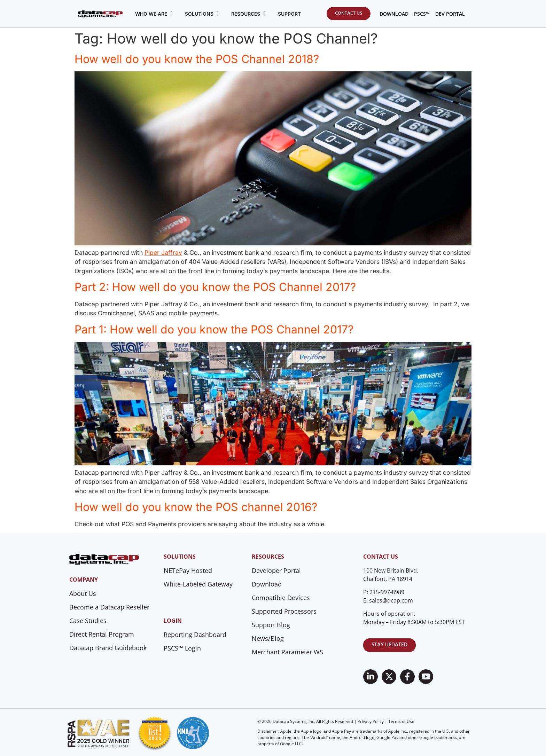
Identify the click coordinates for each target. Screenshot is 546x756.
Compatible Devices (281, 598)
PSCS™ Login (182, 648)
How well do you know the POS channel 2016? (196, 507)
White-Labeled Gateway (198, 584)
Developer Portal (276, 570)
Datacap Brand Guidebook (108, 648)
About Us (83, 593)
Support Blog (271, 625)
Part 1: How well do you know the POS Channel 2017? (214, 329)
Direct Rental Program (102, 634)
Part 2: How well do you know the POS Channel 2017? (215, 287)
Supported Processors (284, 611)
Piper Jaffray (163, 253)
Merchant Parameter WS (287, 652)
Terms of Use (401, 721)
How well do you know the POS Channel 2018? (197, 59)
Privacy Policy (371, 721)
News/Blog (268, 638)
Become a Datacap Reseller (109, 607)
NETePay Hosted (188, 570)
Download (267, 584)
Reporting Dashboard (195, 635)
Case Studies (88, 621)
